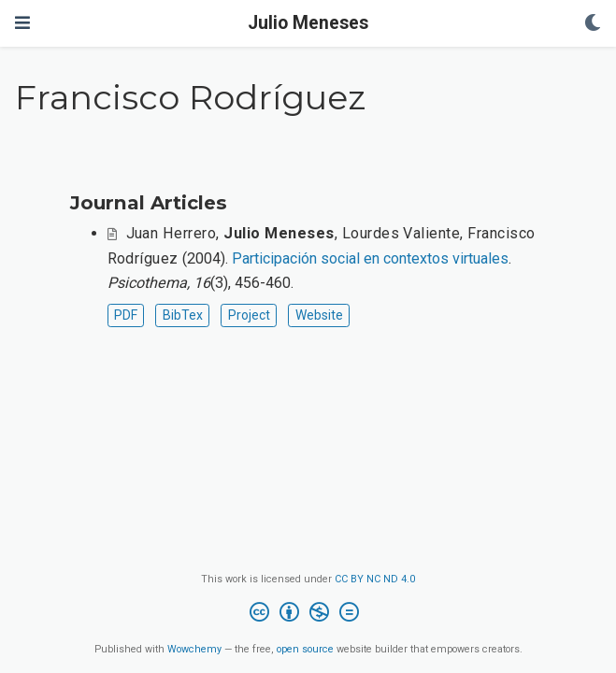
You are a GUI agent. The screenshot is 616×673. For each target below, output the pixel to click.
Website (319, 315)
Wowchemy (194, 649)
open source (305, 649)
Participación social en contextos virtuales (370, 258)
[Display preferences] (593, 24)
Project (249, 315)
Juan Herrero (172, 233)
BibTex (183, 315)
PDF (126, 315)
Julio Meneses (308, 23)
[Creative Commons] (308, 615)
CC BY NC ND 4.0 (375, 579)
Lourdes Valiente (401, 233)
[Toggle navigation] (22, 23)
